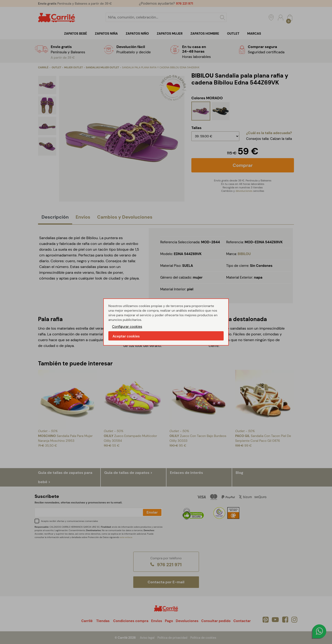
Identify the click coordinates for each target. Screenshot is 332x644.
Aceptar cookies (126, 336)
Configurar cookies (127, 327)
